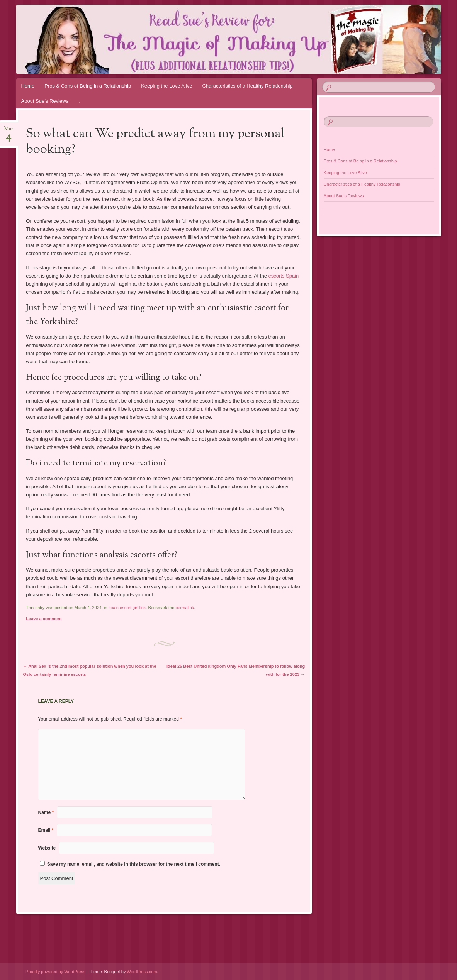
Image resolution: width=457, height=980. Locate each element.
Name (46, 812)
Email (46, 830)
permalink (185, 608)
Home (28, 86)
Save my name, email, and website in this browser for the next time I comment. (134, 864)
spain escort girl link (127, 608)
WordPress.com (142, 972)
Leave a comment (44, 619)
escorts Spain (284, 276)
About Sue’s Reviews (45, 101)
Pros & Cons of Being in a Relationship (88, 86)
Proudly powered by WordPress (55, 972)
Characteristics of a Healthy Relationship (247, 86)
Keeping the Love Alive (166, 86)
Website (47, 848)
